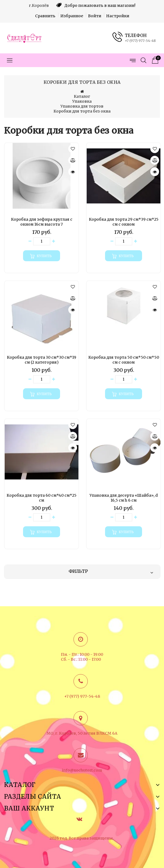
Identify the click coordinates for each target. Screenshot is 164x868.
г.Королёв (39, 5)
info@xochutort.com (82, 770)
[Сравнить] (73, 160)
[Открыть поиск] (143, 60)
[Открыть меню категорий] (10, 60)
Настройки (118, 16)
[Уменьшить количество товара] (30, 241)
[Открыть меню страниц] (132, 60)
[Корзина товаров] (154, 60)
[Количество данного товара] (42, 241)
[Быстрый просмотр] (73, 172)
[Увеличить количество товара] (53, 241)
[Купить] (42, 256)
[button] (73, 149)
